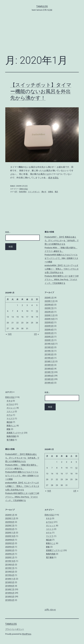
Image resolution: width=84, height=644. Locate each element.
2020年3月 (49, 333)
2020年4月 (49, 330)
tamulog (42, 6)
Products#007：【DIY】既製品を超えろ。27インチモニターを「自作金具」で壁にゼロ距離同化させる (62, 240)
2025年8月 (49, 305)
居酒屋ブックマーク (15, 433)
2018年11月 (50, 361)
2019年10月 (50, 344)
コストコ (10, 411)
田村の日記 (24, 189)
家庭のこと (11, 426)
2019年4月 (49, 358)
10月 (8, 334)
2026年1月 (49, 298)
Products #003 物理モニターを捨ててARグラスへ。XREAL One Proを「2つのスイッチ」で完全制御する (62, 279)
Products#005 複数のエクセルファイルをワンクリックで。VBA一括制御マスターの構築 (61, 258)
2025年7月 (49, 308)
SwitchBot (23, 192)
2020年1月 (49, 340)
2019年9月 (49, 347)
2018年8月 (49, 369)
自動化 (51, 192)
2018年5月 (49, 379)
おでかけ (10, 404)
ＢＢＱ (9, 401)
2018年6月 (49, 376)
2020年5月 (49, 326)
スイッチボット (34, 192)
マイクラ (10, 418)
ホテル (9, 415)
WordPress (27, 634)
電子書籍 (10, 440)
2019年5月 (49, 354)
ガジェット (11, 408)
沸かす (44, 192)
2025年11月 (50, 301)
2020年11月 (50, 315)
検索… (8, 232)
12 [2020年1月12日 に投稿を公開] (37, 311)
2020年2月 (49, 337)
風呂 (56, 192)
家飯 (8, 429)
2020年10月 (50, 319)
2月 (37, 334)
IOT (16, 192)
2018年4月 (49, 383)
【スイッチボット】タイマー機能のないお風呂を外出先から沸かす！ (41, 91)
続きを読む (54, 178)
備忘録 (9, 422)
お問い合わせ (50, 610)
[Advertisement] (42, 36)
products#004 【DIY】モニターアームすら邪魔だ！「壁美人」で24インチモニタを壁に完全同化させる (62, 269)
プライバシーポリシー (15, 629)
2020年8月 (49, 322)
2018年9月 (49, 365)
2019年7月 (49, 351)
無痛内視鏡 (11, 436)
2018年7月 (49, 372)
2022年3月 (49, 312)
